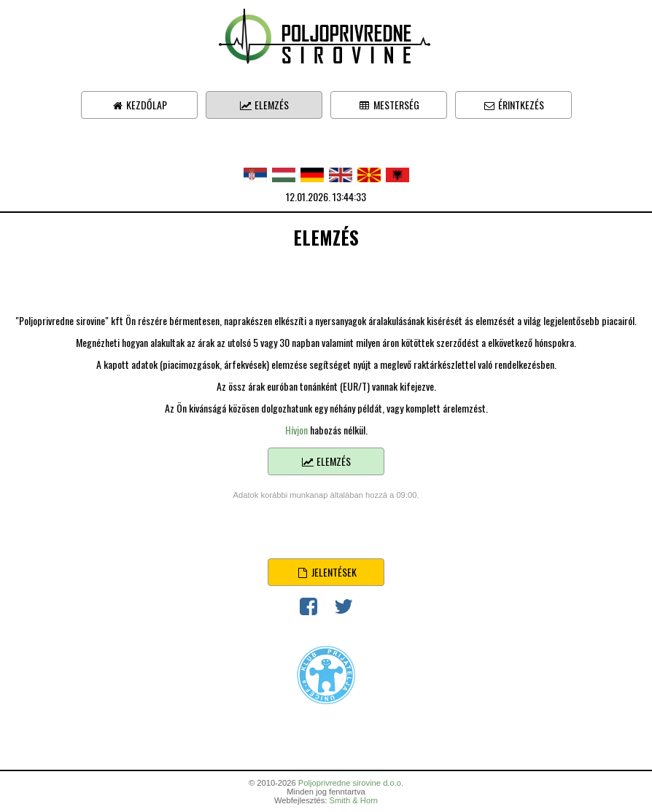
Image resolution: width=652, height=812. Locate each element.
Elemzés (264, 105)
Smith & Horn (354, 800)
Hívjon (296, 430)
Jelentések (326, 572)
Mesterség (389, 105)
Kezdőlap (139, 105)
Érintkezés (513, 105)
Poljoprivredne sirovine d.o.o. (351, 783)
